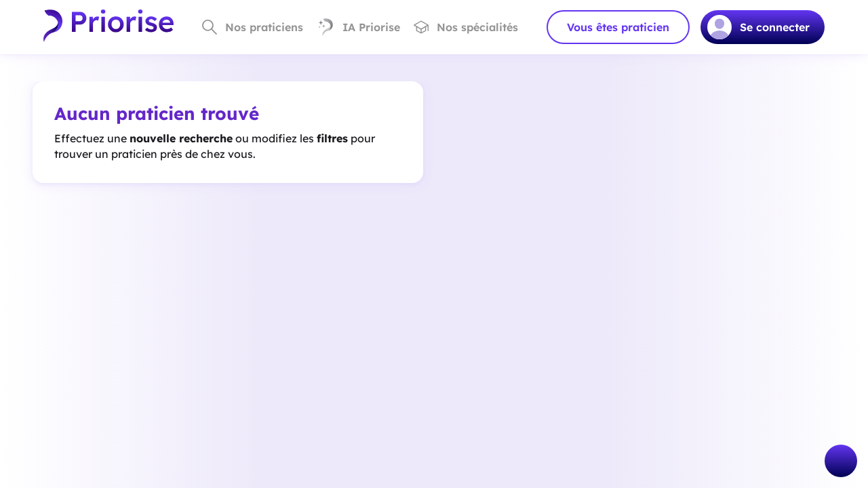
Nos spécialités (466, 27)
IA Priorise (358, 27)
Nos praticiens (253, 27)
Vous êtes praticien (618, 27)
